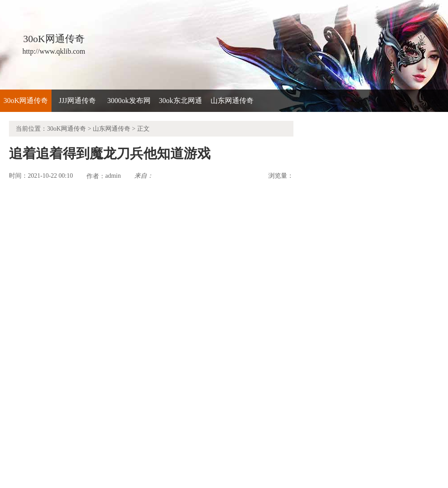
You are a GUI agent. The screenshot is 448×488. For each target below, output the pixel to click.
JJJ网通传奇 (77, 101)
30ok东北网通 (181, 101)
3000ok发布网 (129, 101)
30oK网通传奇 (26, 101)
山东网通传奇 (232, 101)
